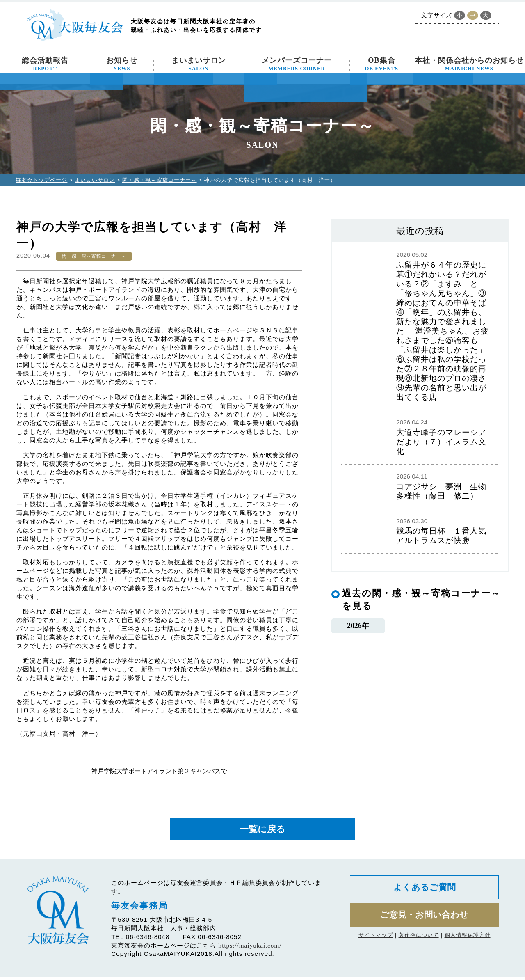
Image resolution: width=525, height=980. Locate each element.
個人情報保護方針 (468, 943)
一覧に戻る (262, 831)
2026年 (358, 627)
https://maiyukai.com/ (250, 949)
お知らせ (122, 64)
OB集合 (382, 64)
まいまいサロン (199, 64)
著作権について (419, 943)
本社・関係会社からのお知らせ (469, 64)
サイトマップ (376, 943)
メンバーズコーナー (297, 64)
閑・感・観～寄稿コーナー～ (160, 180)
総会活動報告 (45, 64)
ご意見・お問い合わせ (424, 922)
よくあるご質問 (424, 892)
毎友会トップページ (41, 180)
